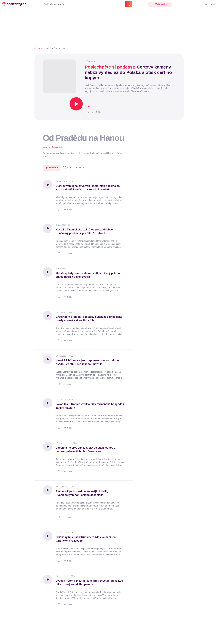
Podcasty (39, 48)
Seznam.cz (210, 4)
